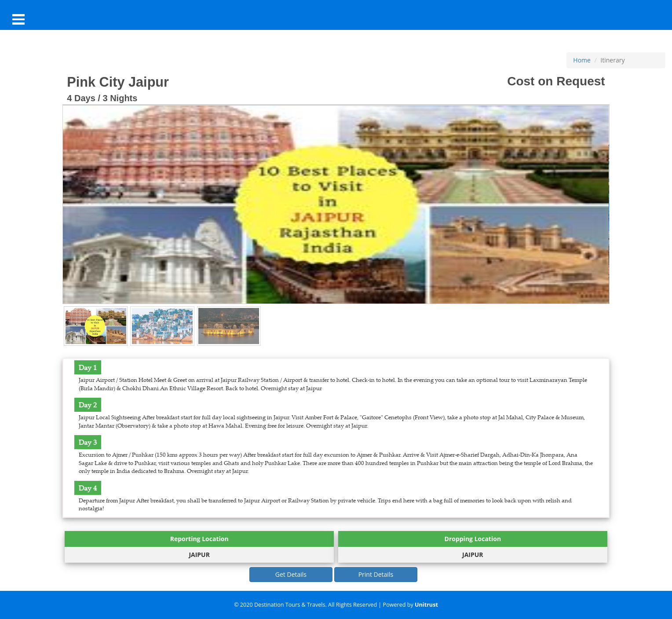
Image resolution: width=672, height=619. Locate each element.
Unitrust (426, 605)
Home (582, 60)
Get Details (291, 574)
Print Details (376, 574)
